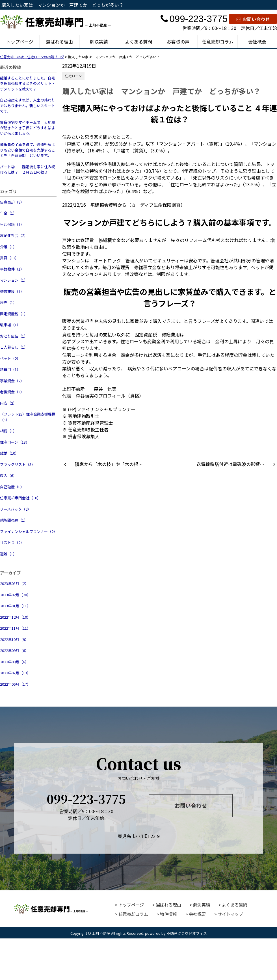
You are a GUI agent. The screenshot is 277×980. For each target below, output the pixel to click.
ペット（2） (10, 358)
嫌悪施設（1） (12, 291)
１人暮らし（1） (14, 347)
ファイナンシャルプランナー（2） (28, 531)
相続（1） (8, 431)
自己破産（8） (12, 487)
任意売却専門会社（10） (20, 498)
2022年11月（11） (15, 628)
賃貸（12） (9, 258)
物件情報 (168, 914)
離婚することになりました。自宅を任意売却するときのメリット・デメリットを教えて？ (28, 83)
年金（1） (8, 213)
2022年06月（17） (15, 684)
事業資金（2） (12, 381)
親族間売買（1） (14, 520)
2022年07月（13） (15, 673)
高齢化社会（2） (14, 235)
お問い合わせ (253, 19)
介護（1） (8, 247)
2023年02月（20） (15, 595)
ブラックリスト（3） (18, 464)
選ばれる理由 (59, 42)
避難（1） (8, 554)
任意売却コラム (218, 42)
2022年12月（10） (15, 617)
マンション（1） (14, 280)
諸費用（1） (10, 369)
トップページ (20, 42)
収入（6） (8, 475)
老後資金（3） (12, 392)
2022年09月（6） (14, 650)
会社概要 (257, 42)
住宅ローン (73, 76)
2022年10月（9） (14, 639)
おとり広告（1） (14, 336)
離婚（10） (9, 453)
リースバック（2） (16, 509)
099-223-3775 (194, 19)
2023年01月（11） (15, 606)
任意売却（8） (12, 202)
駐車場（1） (10, 325)
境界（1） (8, 302)
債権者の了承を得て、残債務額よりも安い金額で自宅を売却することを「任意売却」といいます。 (28, 150)
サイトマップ (230, 914)
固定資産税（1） (14, 314)
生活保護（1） (12, 224)
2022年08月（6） (14, 662)
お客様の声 (178, 42)
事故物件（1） (12, 269)
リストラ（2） (12, 542)
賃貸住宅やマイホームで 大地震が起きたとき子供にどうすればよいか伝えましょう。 (28, 128)
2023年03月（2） (14, 583)
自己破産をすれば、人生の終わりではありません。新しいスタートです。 (28, 105)
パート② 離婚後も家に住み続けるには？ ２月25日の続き (28, 170)
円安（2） (8, 403)
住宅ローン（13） (15, 442)
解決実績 (99, 42)
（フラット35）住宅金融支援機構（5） (28, 417)
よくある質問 (138, 42)
